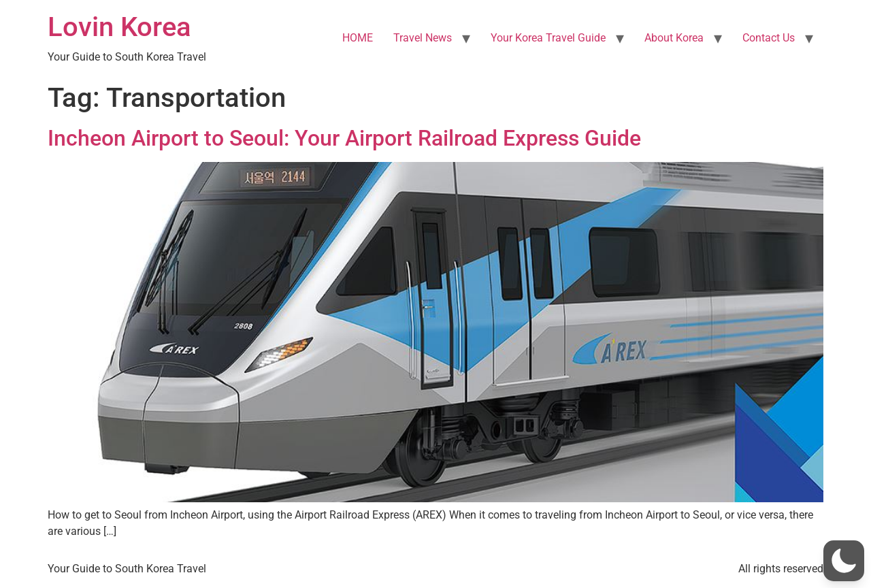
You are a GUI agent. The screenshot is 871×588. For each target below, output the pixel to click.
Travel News (423, 38)
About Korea (674, 38)
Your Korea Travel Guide (548, 38)
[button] (844, 561)
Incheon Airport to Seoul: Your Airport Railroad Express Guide (344, 138)
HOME (358, 38)
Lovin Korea (119, 27)
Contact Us (769, 38)
